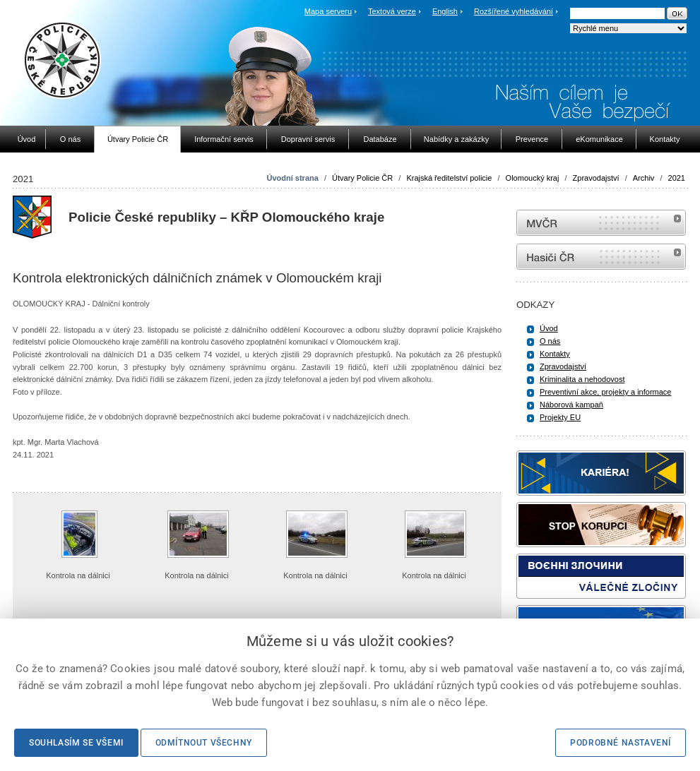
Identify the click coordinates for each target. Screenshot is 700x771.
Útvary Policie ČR (362, 178)
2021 (677, 178)
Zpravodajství (596, 178)
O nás (550, 341)
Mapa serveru (328, 11)
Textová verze (392, 11)
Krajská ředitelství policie (449, 178)
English (445, 11)
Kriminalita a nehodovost (582, 379)
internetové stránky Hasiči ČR (601, 257)
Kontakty (555, 354)
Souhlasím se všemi (76, 743)
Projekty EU (560, 417)
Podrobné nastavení (621, 743)
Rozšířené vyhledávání (514, 11)
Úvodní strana (292, 178)
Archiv (644, 178)
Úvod (549, 328)
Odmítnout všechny (204, 743)
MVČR (601, 223)
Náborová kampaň (571, 405)
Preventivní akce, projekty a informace (605, 392)
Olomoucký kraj (533, 178)
